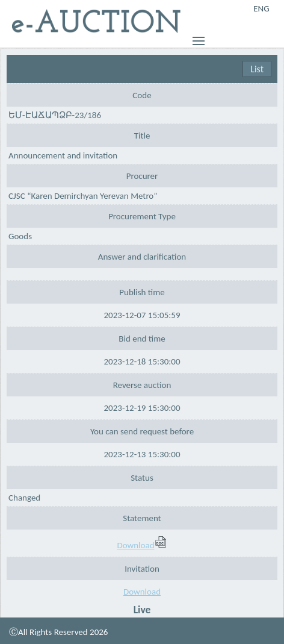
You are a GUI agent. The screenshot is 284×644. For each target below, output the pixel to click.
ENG (261, 8)
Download (142, 545)
